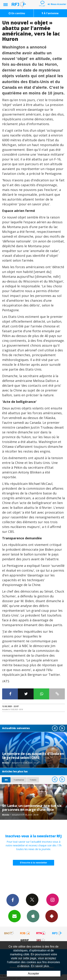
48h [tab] (6, 780)
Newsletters (14, 916)
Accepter (33, 974)
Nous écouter (59, 4)
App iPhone (33, 916)
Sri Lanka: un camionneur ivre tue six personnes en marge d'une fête (32, 808)
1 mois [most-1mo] (33, 780)
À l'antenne (50, 13)
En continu (17, 13)
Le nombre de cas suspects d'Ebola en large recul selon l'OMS (33, 756)
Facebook (13, 900)
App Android (52, 916)
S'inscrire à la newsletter (34, 863)
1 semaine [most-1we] (19, 780)
